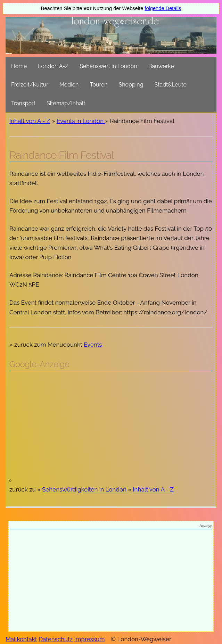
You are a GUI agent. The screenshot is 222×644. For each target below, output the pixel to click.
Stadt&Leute (171, 85)
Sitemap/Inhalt (66, 103)
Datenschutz (56, 639)
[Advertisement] (111, 427)
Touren (98, 85)
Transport (23, 103)
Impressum (90, 639)
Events (93, 345)
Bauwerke (161, 66)
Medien (69, 85)
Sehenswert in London (108, 66)
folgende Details (163, 8)
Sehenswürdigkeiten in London (85, 489)
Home (19, 66)
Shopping (131, 85)
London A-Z (53, 66)
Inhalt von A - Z (30, 121)
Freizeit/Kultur (30, 85)
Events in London (81, 121)
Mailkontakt (21, 639)
